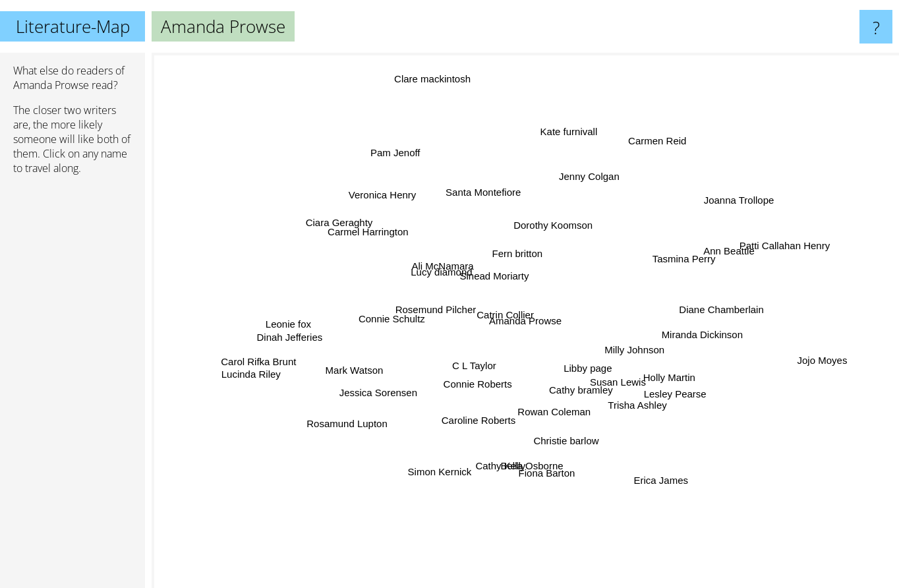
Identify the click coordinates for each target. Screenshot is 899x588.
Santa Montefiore (487, 201)
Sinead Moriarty (500, 268)
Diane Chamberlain (741, 308)
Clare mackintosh (434, 87)
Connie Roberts (484, 378)
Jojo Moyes (842, 366)
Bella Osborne (524, 465)
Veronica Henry (371, 188)
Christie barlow (562, 439)
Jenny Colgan (578, 164)
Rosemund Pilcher (442, 307)
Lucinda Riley (228, 377)
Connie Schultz (395, 315)
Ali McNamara (439, 252)
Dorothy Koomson (553, 218)
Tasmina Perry (677, 261)
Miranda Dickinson (699, 333)
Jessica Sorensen (393, 385)
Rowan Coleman (563, 416)
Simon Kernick (446, 462)
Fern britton (506, 252)
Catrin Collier (507, 309)
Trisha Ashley (638, 406)
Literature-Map (73, 26)
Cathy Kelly (488, 485)
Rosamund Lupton (360, 414)
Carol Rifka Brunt (268, 356)
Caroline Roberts (472, 420)
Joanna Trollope (724, 199)
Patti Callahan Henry (778, 247)
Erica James (667, 495)
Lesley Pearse (661, 392)
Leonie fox (304, 331)
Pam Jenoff (396, 166)
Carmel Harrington (375, 236)
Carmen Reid (654, 155)
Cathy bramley (574, 394)
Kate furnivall (570, 137)
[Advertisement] (72, 387)
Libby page (588, 364)
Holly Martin (667, 377)
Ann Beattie (715, 259)
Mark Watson (364, 369)
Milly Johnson (629, 335)
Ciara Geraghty (343, 227)
